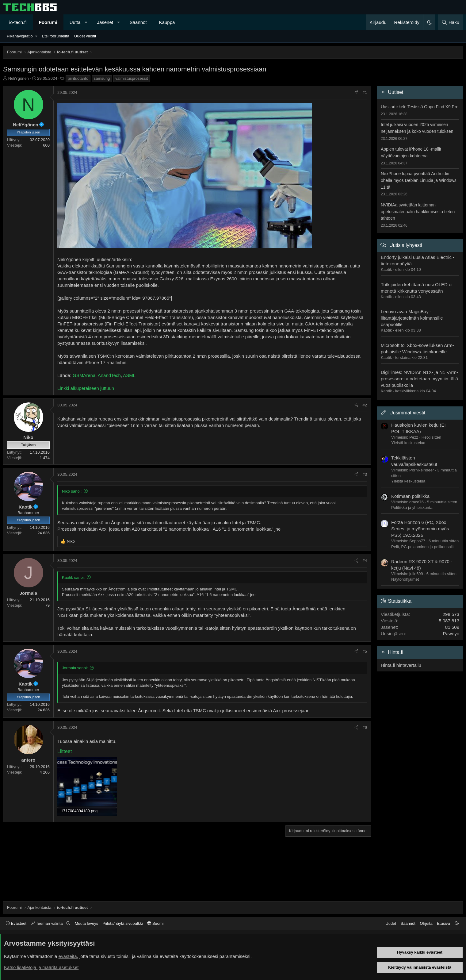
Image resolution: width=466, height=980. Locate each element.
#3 (365, 474)
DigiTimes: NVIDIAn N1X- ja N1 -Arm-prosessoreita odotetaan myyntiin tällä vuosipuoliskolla (419, 379)
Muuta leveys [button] (87, 923)
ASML (129, 375)
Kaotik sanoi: (73, 577)
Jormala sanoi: (75, 668)
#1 (365, 92)
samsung (102, 78)
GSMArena (84, 375)
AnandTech (109, 375)
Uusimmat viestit (407, 413)
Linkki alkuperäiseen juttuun (86, 388)
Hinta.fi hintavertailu (401, 665)
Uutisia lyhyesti (406, 245)
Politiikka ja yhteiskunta (412, 507)
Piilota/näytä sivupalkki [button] (123, 923)
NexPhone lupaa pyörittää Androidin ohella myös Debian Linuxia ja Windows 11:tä (419, 180)
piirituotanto (78, 78)
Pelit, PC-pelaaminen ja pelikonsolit (422, 547)
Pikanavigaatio (20, 36)
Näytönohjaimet (405, 579)
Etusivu (443, 923)
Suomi (155, 923)
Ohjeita (426, 923)
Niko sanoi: (72, 491)
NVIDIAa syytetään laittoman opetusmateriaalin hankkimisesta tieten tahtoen (418, 211)
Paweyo (451, 634)
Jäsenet (105, 22)
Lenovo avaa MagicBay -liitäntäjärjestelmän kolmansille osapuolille (412, 318)
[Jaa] (356, 93)
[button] (86, 22)
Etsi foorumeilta (55, 36)
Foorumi (48, 22)
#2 (365, 405)
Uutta (75, 22)
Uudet (391, 923)
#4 (365, 561)
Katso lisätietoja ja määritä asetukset (41, 967)
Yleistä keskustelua (408, 443)
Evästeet (16, 923)
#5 (365, 651)
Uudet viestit (85, 36)
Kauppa (167, 22)
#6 (365, 727)
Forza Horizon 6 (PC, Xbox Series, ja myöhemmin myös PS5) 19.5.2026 (420, 529)
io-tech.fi (18, 22)
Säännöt (138, 22)
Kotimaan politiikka (410, 496)
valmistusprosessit (132, 78)
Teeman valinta (47, 923)
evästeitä (68, 956)
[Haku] (450, 22)
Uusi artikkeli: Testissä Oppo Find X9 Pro (420, 107)
